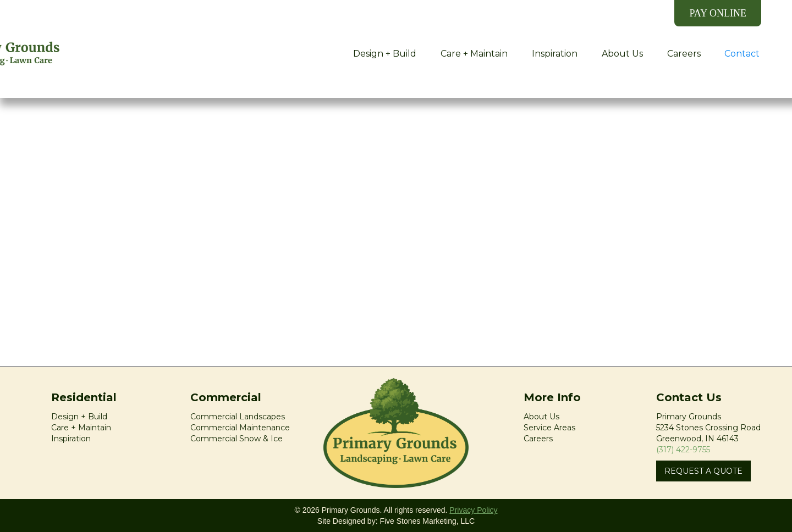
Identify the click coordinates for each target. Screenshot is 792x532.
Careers (684, 54)
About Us (622, 54)
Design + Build (385, 54)
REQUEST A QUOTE (703, 471)
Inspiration (555, 54)
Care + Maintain (474, 54)
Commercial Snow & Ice (237, 439)
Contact (742, 54)
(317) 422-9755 (683, 450)
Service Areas (549, 428)
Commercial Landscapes (238, 417)
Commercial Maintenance (240, 428)
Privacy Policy (473, 510)
